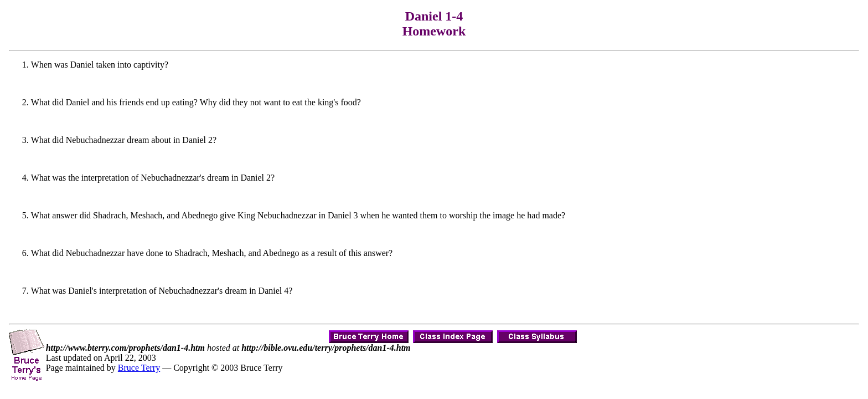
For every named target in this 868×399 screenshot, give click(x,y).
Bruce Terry (139, 368)
